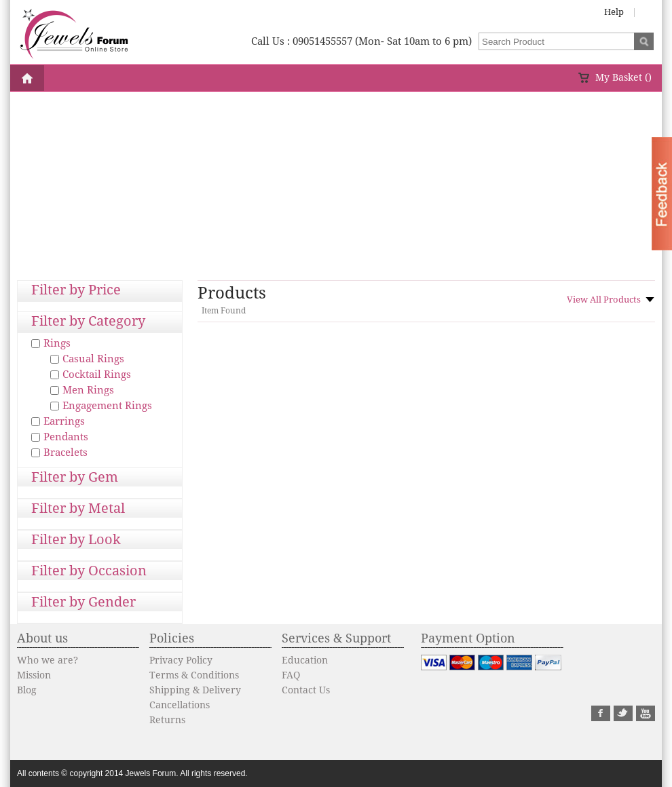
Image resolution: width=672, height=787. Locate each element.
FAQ (291, 675)
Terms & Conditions (194, 675)
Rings (57, 343)
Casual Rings (93, 359)
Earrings (64, 421)
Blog (27, 690)
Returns (167, 720)
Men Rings (88, 390)
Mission (34, 675)
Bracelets (66, 453)
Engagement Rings (107, 406)
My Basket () (623, 77)
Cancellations (180, 705)
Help (614, 12)
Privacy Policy (181, 660)
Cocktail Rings (97, 375)
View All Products (604, 300)
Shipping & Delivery (195, 690)
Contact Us (306, 690)
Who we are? (48, 660)
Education (305, 660)
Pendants (66, 437)
